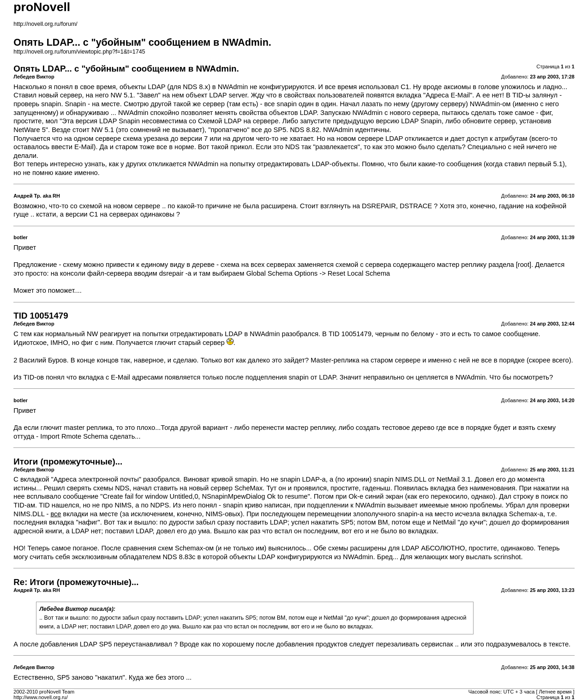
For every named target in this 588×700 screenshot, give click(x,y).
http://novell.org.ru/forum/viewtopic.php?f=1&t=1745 (79, 52)
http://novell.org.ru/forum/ (45, 24)
